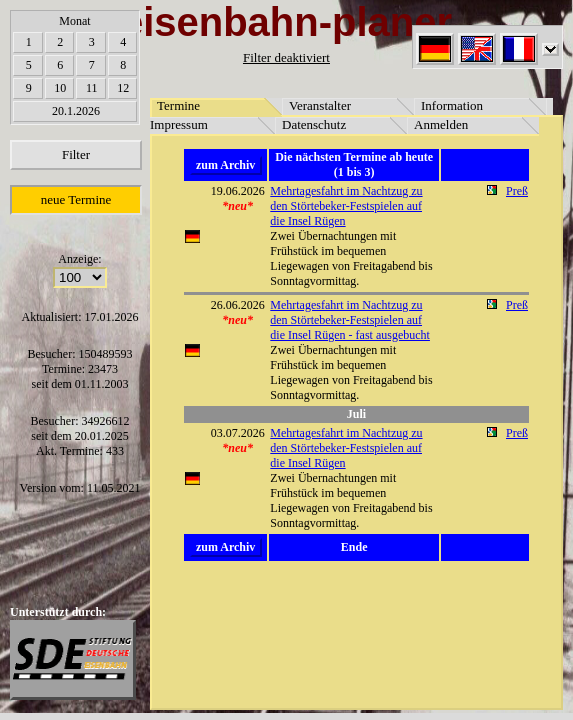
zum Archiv (225, 165)
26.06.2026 (238, 305)
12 (123, 88)
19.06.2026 (238, 191)
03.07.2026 (238, 433)
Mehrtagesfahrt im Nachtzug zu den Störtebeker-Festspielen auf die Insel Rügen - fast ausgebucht (350, 320)
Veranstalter (320, 105)
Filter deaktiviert (286, 57)
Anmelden (441, 124)
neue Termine (76, 199)
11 (92, 88)
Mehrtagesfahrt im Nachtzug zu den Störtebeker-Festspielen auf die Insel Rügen (346, 206)
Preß (517, 191)
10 (60, 88)
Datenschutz (314, 124)
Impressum (179, 124)
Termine (178, 105)
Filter (76, 154)
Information (452, 105)
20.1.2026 (76, 111)
